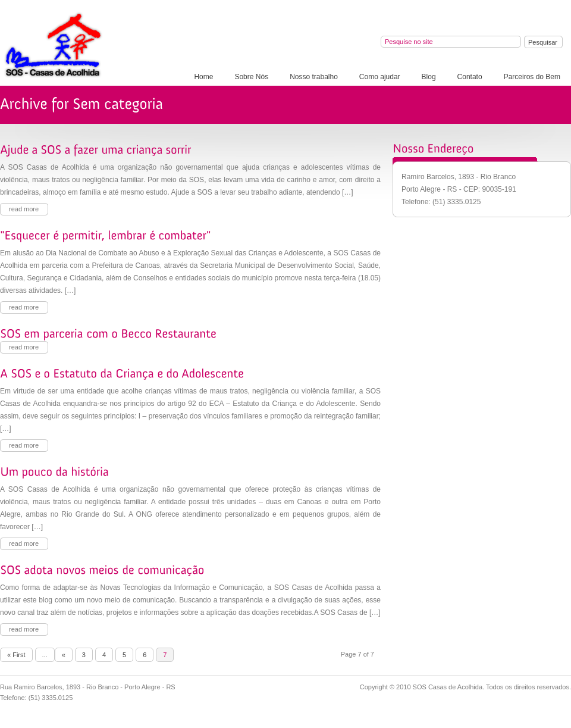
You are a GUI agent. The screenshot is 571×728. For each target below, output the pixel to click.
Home (203, 77)
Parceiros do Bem (532, 77)
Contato (470, 77)
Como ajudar (380, 77)
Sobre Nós (251, 77)
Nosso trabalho (314, 77)
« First (16, 655)
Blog (429, 77)
